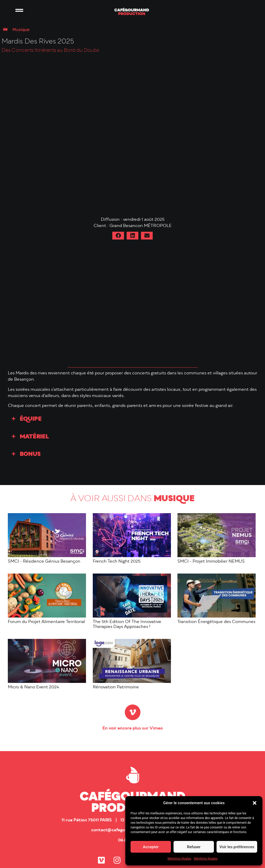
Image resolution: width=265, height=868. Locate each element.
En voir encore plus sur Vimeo (133, 728)
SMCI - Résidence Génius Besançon (44, 562)
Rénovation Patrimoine (116, 687)
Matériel (34, 437)
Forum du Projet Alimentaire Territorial (46, 622)
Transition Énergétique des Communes (216, 622)
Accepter (151, 847)
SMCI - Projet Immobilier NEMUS (211, 562)
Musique (21, 29)
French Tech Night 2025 (117, 562)
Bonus (30, 454)
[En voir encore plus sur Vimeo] (133, 712)
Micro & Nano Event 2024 (33, 687)
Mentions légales (179, 859)
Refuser (194, 847)
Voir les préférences (237, 847)
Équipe (31, 419)
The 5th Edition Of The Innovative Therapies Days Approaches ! (127, 624)
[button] (255, 803)
